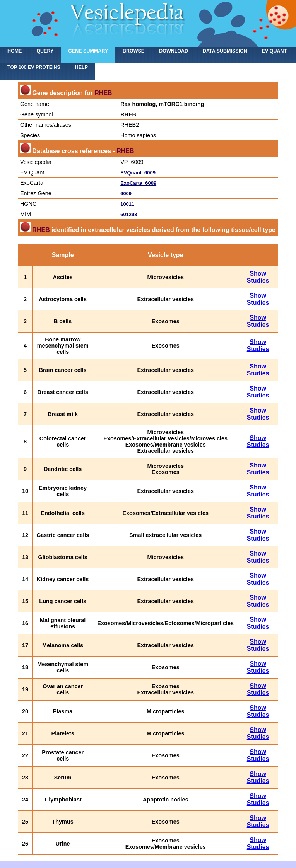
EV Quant (274, 51)
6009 (126, 194)
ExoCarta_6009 (138, 183)
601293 (129, 214)
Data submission (225, 51)
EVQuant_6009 (138, 173)
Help (81, 67)
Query (45, 51)
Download (174, 51)
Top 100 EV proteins (34, 67)
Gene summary (88, 51)
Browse (133, 51)
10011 (127, 204)
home (15, 51)
